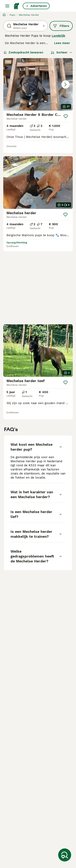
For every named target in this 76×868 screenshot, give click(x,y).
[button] (38, 84)
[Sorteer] (62, 52)
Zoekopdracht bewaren (23, 52)
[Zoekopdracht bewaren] (65, 855)
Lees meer (62, 43)
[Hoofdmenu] (7, 6)
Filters (61, 26)
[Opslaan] (66, 116)
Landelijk (58, 36)
